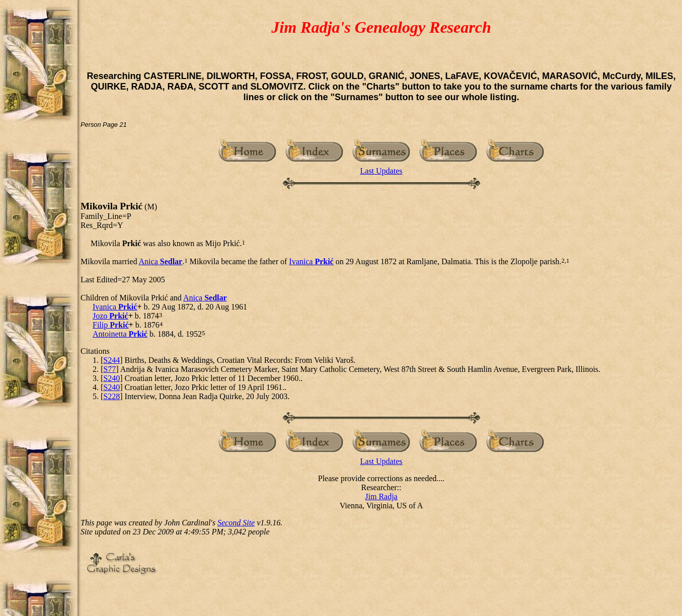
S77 (109, 369)
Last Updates (382, 171)
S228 (111, 396)
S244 (111, 360)
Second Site (236, 523)
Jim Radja (381, 496)
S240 (111, 378)
